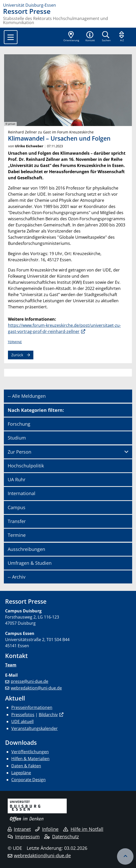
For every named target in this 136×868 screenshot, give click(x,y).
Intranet (19, 829)
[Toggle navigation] (11, 37)
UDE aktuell (22, 721)
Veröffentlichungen (30, 752)
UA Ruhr (17, 479)
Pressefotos (23, 715)
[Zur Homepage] (68, 5)
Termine (15, 342)
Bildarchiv (48, 715)
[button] (90, 37)
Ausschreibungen (26, 549)
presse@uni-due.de (30, 681)
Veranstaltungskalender (35, 728)
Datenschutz (61, 836)
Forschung (19, 424)
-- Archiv (17, 577)
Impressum (24, 836)
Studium (17, 438)
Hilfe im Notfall (83, 829)
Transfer (17, 521)
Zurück (17, 355)
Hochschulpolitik (26, 466)
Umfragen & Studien (30, 563)
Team (11, 665)
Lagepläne (21, 773)
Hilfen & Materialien (30, 759)
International (22, 493)
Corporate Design (28, 780)
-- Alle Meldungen (27, 396)
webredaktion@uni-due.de (36, 688)
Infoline (47, 829)
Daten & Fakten (26, 766)
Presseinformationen (32, 707)
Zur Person (20, 452)
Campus (17, 507)
